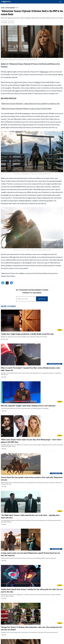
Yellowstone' (44, 72)
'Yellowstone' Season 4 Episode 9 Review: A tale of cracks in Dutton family (26, 108)
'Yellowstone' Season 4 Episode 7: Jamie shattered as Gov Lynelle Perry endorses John (30, 103)
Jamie (17, 91)
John (16, 82)
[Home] (6, 2)
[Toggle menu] (61, 2)
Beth (38, 82)
